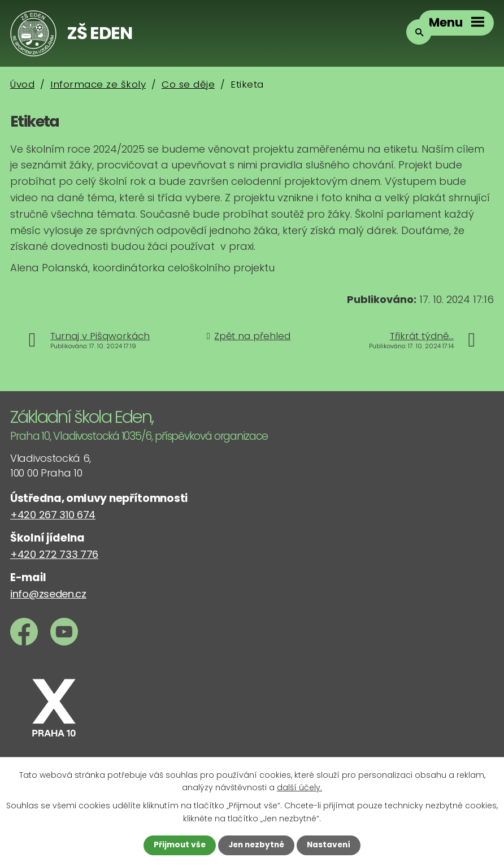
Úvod (22, 84)
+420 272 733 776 (54, 554)
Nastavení (331, 845)
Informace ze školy (98, 84)
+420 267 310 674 (53, 515)
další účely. (299, 787)
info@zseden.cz (48, 594)
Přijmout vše (177, 845)
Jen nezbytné (256, 845)
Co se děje (188, 84)
